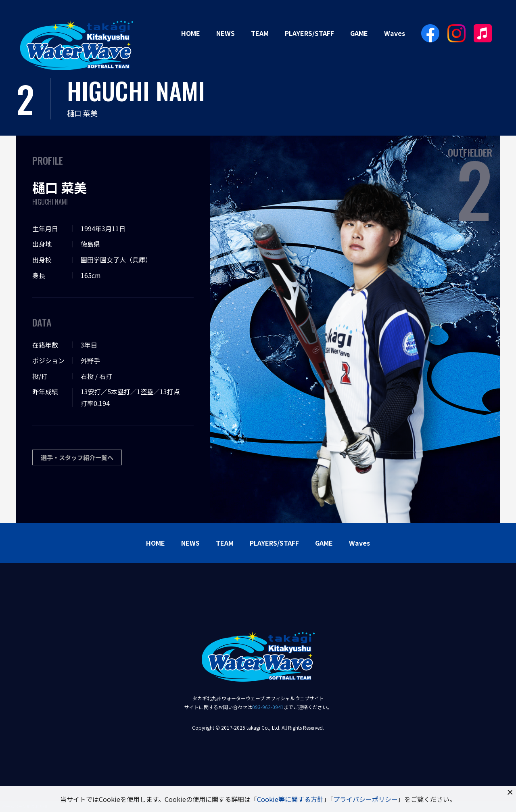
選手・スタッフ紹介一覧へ (79, 458)
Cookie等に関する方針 (290, 799)
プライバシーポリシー (366, 799)
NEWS (226, 33)
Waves (395, 33)
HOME (191, 33)
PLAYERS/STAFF (309, 33)
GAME (359, 33)
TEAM (260, 33)
